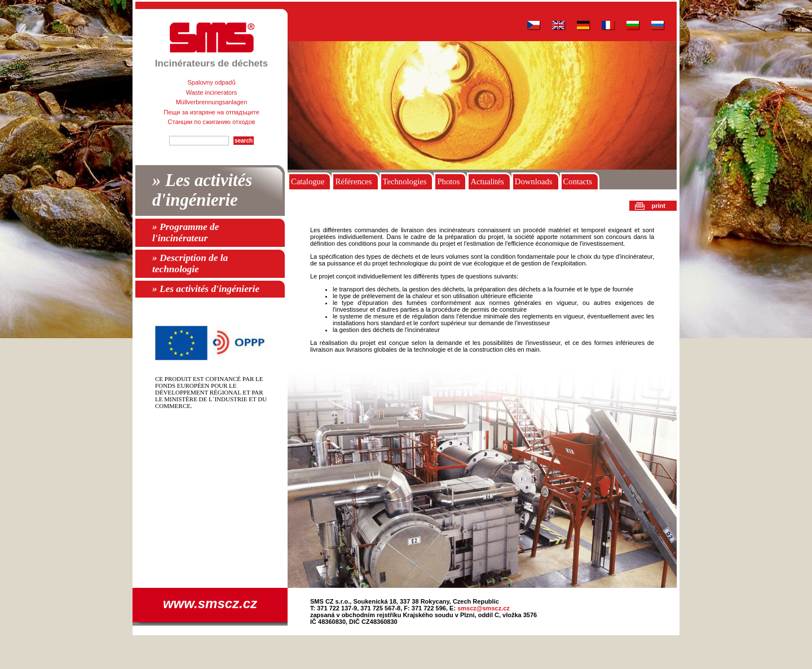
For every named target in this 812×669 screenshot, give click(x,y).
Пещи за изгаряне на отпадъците (211, 112)
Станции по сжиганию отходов (212, 122)
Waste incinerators (212, 92)
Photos (448, 181)
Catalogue (308, 181)
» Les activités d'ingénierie (202, 190)
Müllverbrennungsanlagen (212, 102)
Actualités (487, 181)
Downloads (534, 181)
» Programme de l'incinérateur (186, 232)
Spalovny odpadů (211, 82)
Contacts (578, 181)
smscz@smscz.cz (484, 608)
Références (353, 181)
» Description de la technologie (190, 263)
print (659, 206)
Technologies (405, 181)
